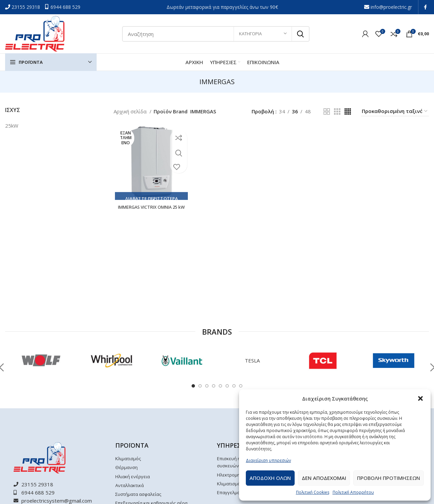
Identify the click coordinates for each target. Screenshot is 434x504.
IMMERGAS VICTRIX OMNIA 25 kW (150, 211)
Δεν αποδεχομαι (324, 478)
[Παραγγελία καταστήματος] (395, 111)
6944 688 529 (65, 7)
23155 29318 (26, 7)
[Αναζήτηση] (216, 34)
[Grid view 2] (327, 111)
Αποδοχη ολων (270, 478)
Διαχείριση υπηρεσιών (268, 460)
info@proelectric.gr (391, 7)
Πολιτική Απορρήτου (353, 492)
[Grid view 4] (348, 111)
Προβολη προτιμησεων (389, 478)
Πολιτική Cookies (313, 492)
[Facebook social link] (425, 7)
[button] (420, 398)
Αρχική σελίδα (131, 111)
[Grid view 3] (337, 111)
